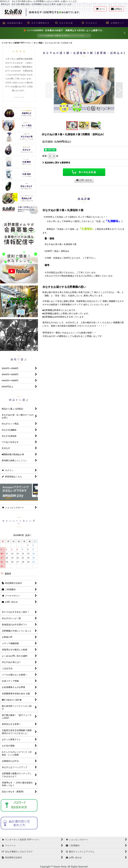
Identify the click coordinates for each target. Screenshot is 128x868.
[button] (13, 23)
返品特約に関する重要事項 (56, 163)
